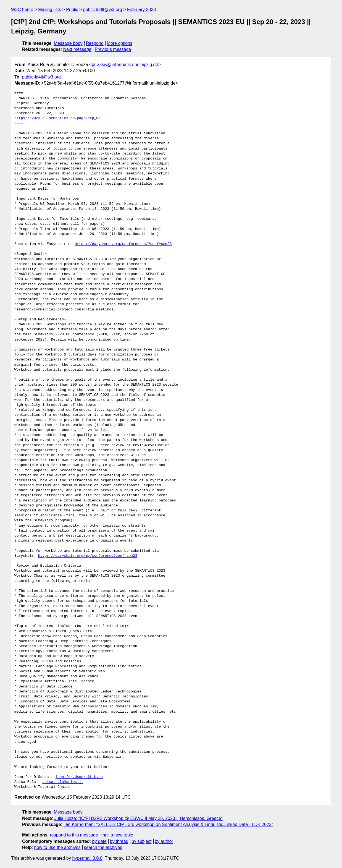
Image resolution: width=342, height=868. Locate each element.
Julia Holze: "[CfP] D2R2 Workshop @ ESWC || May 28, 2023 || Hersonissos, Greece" (139, 818)
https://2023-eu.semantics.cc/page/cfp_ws (57, 118)
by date (99, 841)
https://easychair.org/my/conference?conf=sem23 (88, 556)
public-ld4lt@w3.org (103, 10)
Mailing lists (50, 10)
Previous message (113, 49)
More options (120, 43)
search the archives (103, 847)
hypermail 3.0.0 (87, 858)
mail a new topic (117, 835)
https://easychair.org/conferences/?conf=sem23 (123, 244)
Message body (68, 43)
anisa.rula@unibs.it (63, 782)
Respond (95, 43)
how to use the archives (57, 847)
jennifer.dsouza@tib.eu (79, 777)
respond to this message (74, 835)
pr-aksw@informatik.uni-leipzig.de (125, 65)
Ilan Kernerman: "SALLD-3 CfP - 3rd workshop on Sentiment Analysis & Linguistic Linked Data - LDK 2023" (168, 824)
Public (72, 10)
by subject (141, 841)
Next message (77, 49)
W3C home (22, 10)
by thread (119, 841)
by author (164, 841)
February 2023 (141, 10)
